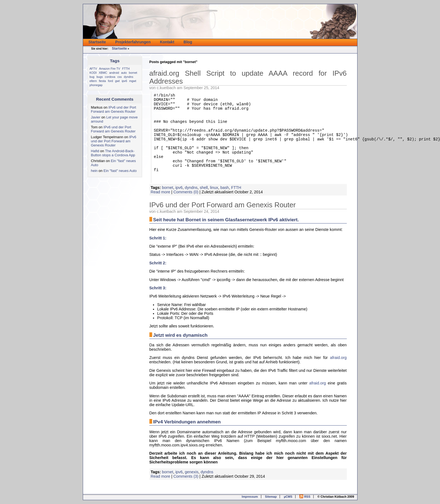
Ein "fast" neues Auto (120, 171)
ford (110, 81)
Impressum (250, 497)
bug (92, 77)
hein (94, 171)
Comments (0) (186, 192)
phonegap (96, 85)
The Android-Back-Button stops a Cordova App (113, 153)
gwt (117, 81)
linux (214, 188)
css (120, 77)
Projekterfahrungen (133, 42)
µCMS (288, 497)
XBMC (103, 73)
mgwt (133, 81)
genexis (192, 472)
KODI (93, 73)
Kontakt (167, 42)
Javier (96, 117)
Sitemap (271, 497)
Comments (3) (186, 476)
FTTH (126, 69)
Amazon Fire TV (110, 69)
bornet (133, 73)
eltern (93, 81)
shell (204, 188)
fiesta (102, 81)
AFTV (93, 69)
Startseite (97, 42)
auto (124, 73)
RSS (305, 497)
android (114, 73)
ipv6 (124, 81)
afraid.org (338, 358)
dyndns (129, 77)
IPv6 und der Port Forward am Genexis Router (114, 109)
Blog (188, 42)
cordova (110, 77)
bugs (100, 77)
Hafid (95, 151)
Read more (161, 192)
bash (225, 188)
